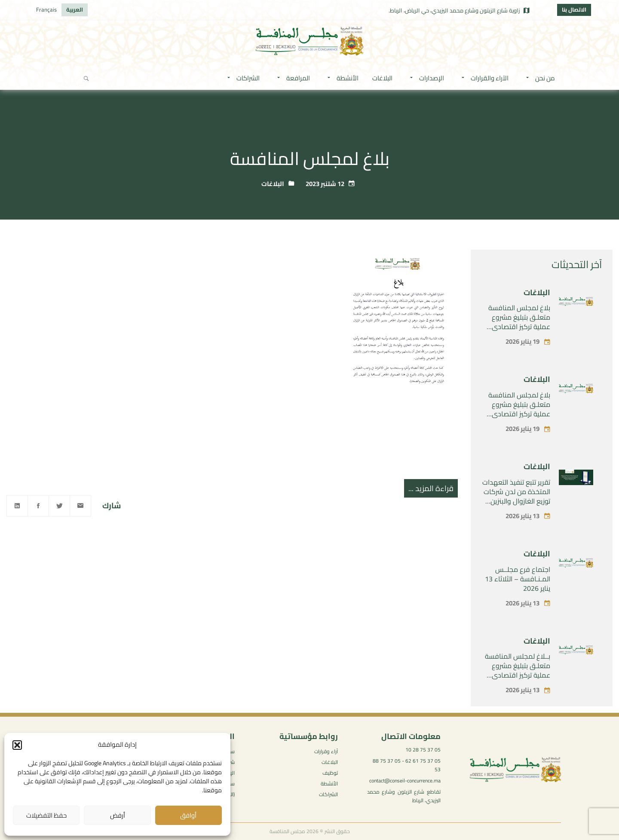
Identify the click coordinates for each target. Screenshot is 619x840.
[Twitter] (59, 506)
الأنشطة (329, 783)
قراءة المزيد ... (431, 488)
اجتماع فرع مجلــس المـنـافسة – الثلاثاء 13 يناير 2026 (518, 579)
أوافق (188, 815)
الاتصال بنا (574, 9)
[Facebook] (38, 506)
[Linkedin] (17, 506)
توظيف (330, 773)
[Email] (80, 506)
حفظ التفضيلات (46, 815)
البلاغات (273, 184)
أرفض (118, 815)
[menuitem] (75, 10)
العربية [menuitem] (75, 9)
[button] (17, 745)
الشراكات (328, 794)
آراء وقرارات (326, 751)
